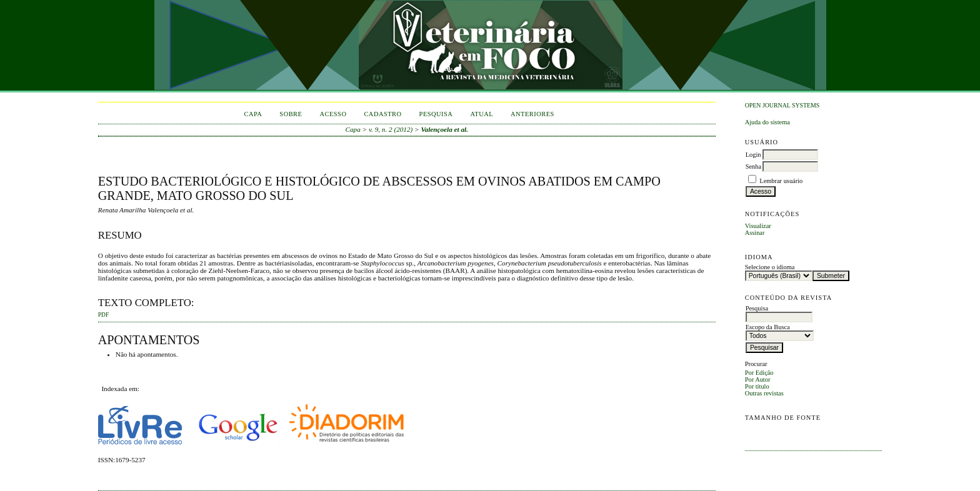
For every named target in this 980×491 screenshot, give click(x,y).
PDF (103, 315)
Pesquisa (436, 114)
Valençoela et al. (444, 129)
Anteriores (532, 114)
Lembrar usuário (781, 181)
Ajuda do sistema (767, 122)
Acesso (333, 114)
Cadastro (382, 114)
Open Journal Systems (782, 105)
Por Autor (758, 379)
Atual (482, 114)
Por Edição (759, 373)
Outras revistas (764, 393)
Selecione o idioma (770, 267)
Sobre (291, 114)
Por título (757, 386)
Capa (253, 114)
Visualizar (758, 226)
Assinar (755, 233)
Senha (753, 166)
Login (753, 155)
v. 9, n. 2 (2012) (391, 129)
